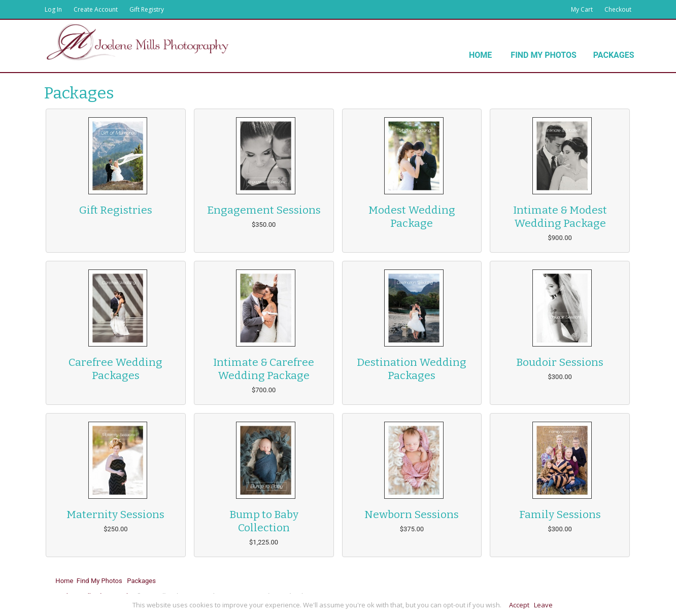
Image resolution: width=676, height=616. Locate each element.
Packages (614, 55)
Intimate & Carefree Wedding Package (264, 369)
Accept (519, 605)
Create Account (96, 9)
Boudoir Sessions (560, 362)
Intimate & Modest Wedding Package (560, 217)
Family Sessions (560, 515)
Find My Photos (544, 55)
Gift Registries (116, 210)
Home (480, 55)
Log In (53, 9)
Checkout (618, 9)
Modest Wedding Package (412, 217)
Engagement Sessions (264, 210)
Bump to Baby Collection (264, 521)
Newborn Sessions (412, 515)
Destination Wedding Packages (412, 369)
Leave (543, 605)
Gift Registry (147, 9)
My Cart (583, 9)
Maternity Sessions (115, 515)
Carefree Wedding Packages (115, 369)
